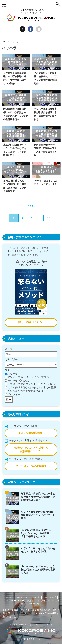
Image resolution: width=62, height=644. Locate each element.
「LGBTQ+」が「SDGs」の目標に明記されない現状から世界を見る (38, 570)
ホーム (9, 597)
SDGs (24, 381)
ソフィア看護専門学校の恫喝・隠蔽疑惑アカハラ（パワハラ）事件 (38, 515)
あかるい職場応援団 (31, 433)
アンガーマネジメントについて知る (27, 377)
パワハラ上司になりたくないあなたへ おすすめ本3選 (38, 550)
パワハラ (11, 374)
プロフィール (14, 394)
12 (49, 218)
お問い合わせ (33, 604)
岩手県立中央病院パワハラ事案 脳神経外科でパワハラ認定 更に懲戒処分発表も (38, 497)
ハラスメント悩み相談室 (31, 466)
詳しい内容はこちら (31, 322)
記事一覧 (36, 597)
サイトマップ (50, 597)
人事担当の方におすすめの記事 (24, 391)
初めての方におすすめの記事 (38, 388)
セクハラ (11, 381)
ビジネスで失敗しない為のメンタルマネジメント (31, 625)
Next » (31, 206)
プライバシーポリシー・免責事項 (19, 601)
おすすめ (11, 388)
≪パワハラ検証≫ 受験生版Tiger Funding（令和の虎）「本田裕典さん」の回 (36, 533)
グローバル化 (47, 384)
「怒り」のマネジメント (20, 384)
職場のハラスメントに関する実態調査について (31, 450)
